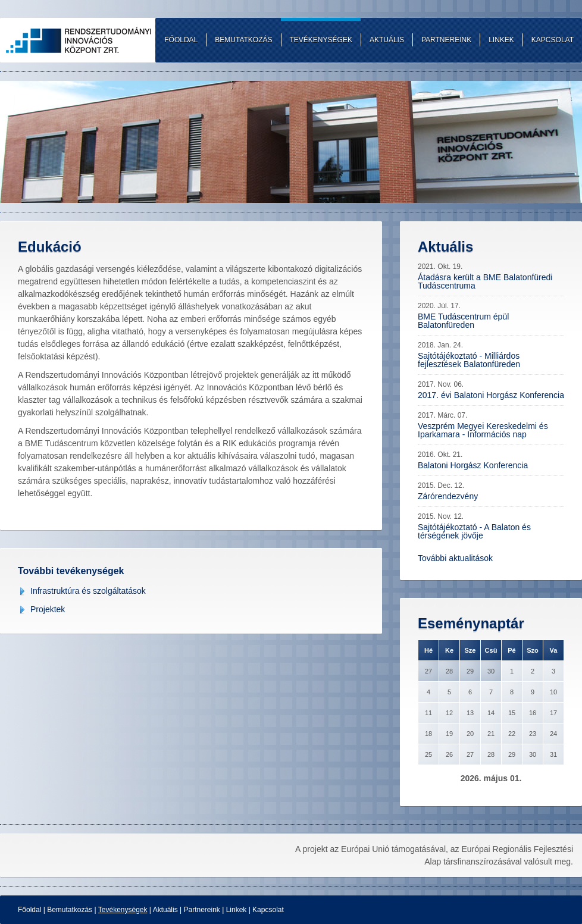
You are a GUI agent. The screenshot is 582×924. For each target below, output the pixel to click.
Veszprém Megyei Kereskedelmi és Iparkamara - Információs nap (483, 430)
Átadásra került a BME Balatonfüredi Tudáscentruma (485, 281)
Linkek (237, 910)
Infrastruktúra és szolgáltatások (88, 591)
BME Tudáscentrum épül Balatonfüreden (463, 321)
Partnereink (201, 910)
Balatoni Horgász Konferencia (473, 465)
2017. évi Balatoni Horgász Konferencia (491, 395)
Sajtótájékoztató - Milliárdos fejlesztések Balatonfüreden (469, 360)
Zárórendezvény (448, 496)
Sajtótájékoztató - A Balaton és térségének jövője (474, 531)
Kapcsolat (268, 910)
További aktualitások (455, 558)
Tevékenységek (123, 910)
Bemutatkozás (70, 910)
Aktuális (165, 910)
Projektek (48, 609)
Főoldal (29, 910)
